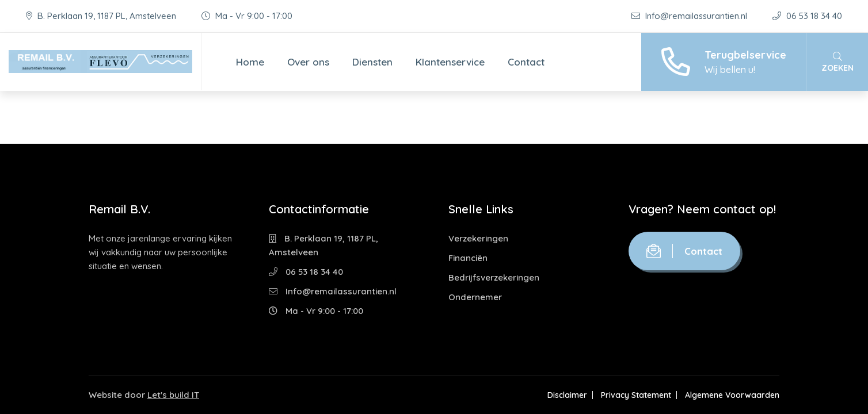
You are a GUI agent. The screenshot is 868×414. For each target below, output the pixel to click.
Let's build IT (173, 395)
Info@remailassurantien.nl (690, 16)
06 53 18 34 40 (807, 16)
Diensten (372, 62)
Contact (526, 62)
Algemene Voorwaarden (732, 395)
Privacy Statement (636, 395)
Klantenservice (450, 62)
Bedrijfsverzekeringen (494, 277)
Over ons (308, 62)
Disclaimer (567, 395)
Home (250, 62)
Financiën (468, 258)
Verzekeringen (478, 238)
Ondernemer (475, 297)
